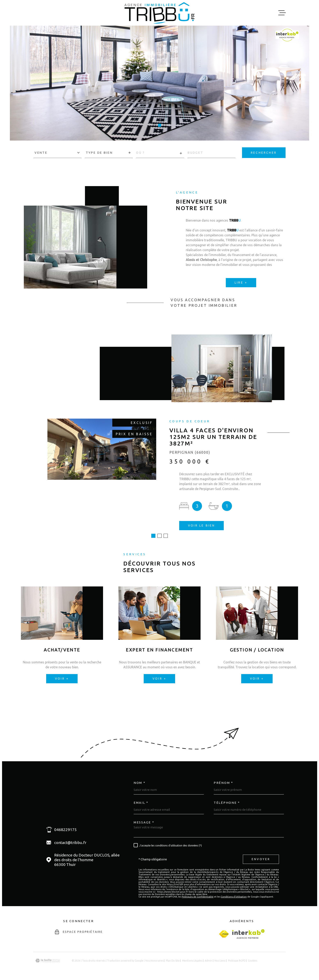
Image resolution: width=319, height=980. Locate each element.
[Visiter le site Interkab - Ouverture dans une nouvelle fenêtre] (248, 934)
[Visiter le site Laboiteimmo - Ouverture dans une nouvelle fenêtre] (48, 961)
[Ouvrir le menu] (282, 13)
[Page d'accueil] (159, 13)
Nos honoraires (154, 961)
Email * (141, 803)
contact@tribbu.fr (70, 843)
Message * (144, 822)
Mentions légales (192, 961)
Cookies (252, 961)
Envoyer (261, 859)
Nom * (140, 783)
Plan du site (173, 961)
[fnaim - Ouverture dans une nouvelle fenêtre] (224, 934)
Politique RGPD (237, 961)
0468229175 (65, 830)
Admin (208, 961)
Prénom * (223, 783)
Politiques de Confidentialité (198, 897)
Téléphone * (227, 803)
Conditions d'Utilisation (234, 897)
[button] (154, 125)
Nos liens (220, 961)
